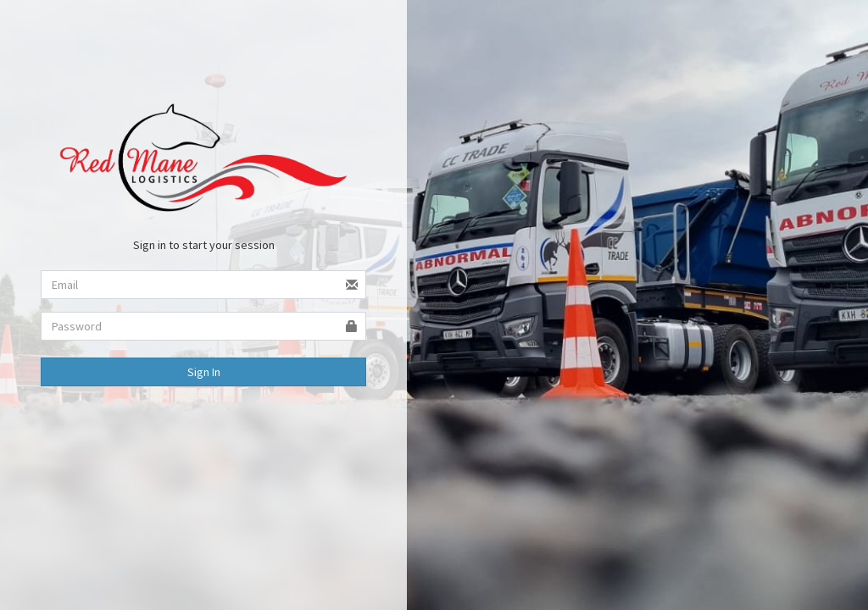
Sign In (204, 372)
